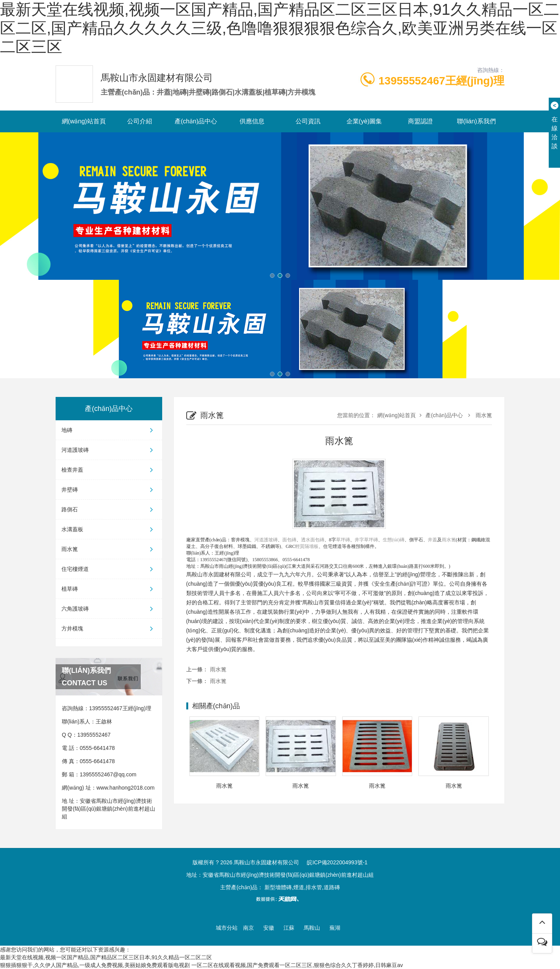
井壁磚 (109, 490)
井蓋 (432, 540)
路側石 (109, 509)
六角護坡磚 (109, 609)
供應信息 (252, 121)
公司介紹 (140, 121)
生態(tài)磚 (394, 540)
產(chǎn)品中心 (196, 121)
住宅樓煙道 (109, 569)
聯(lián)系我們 (476, 121)
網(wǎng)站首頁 (84, 121)
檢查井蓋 (109, 470)
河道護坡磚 (109, 450)
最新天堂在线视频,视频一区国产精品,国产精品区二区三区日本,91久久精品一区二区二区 (106, 957)
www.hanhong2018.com (125, 788)
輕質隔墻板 (307, 546)
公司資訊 (308, 121)
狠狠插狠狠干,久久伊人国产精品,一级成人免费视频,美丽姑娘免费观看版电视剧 (95, 965)
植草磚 (109, 589)
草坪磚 (343, 540)
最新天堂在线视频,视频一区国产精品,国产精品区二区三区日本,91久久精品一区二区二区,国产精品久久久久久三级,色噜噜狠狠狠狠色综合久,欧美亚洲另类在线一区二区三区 (280, 28)
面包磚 (289, 540)
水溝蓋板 (109, 529)
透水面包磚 (313, 540)
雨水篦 (109, 549)
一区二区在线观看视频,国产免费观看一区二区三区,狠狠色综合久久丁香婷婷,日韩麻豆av (297, 965)
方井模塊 (109, 628)
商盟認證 (420, 121)
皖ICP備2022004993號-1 (337, 862)
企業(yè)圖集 (364, 121)
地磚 (109, 430)
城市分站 (227, 928)
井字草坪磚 (366, 540)
